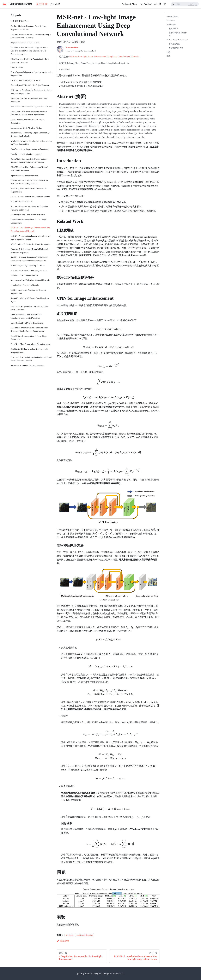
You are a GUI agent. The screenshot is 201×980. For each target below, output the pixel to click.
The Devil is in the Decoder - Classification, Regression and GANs (28, 28)
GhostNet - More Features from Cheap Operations (31, 344)
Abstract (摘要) (172, 17)
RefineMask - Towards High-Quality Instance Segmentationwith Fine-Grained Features (29, 161)
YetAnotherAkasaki (151, 4)
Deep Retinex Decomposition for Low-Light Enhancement (29, 221)
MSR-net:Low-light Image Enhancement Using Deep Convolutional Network (104, 57)
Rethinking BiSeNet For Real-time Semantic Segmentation (29, 190)
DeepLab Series (17, 67)
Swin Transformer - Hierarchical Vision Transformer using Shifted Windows (27, 316)
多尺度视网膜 (174, 44)
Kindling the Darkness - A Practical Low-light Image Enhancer (29, 351)
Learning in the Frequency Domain (25, 285)
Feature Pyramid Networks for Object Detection (30, 85)
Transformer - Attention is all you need (26, 154)
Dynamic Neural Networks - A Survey (26, 80)
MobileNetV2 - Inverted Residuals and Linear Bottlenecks (29, 100)
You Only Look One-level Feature (24, 275)
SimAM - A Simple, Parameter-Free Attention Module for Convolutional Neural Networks (29, 259)
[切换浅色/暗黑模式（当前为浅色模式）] (165, 4)
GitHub (55, 4)
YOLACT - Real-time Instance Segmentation (29, 270)
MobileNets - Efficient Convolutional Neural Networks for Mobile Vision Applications (29, 113)
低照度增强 (173, 29)
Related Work (171, 25)
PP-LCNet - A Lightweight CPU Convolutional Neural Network (30, 308)
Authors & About (129, 4)
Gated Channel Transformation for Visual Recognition (27, 121)
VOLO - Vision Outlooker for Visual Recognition (31, 244)
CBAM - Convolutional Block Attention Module (30, 197)
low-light (69, 935)
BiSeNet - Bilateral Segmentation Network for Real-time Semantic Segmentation (29, 182)
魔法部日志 (42, 4)
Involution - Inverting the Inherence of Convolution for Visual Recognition (31, 143)
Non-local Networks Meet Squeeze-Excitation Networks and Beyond (29, 208)
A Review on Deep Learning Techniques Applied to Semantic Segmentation (31, 92)
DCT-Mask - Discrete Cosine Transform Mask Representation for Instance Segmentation (29, 329)
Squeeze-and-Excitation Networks (24, 175)
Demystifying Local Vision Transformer (27, 323)
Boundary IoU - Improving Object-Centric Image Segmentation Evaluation (30, 134)
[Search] (185, 4)
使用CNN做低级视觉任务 (178, 34)
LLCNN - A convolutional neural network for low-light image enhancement (31, 238)
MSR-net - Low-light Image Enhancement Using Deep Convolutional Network (30, 229)
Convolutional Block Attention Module (26, 128)
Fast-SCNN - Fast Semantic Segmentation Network (31, 107)
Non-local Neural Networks (22, 202)
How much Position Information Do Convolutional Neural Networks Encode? (31, 359)
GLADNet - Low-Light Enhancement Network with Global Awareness (30, 169)
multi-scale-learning (85, 935)
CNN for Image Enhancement (177, 40)
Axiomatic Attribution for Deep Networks (27, 366)
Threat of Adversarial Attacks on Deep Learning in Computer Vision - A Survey (31, 36)
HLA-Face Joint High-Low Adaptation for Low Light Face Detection (30, 61)
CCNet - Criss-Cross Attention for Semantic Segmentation (28, 292)
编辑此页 (63, 941)
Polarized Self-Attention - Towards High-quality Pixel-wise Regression (30, 251)
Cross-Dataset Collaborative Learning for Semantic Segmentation (31, 74)
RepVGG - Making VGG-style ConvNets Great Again (30, 300)
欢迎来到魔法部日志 (19, 21)
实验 (168, 56)
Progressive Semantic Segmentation (25, 43)
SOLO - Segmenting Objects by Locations (28, 265)
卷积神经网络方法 (176, 48)
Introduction (171, 21)
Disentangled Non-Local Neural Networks (28, 215)
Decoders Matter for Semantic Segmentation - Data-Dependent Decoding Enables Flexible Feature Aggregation (29, 51)
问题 (168, 52)
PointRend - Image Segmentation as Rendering (30, 149)
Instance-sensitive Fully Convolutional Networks (30, 280)
